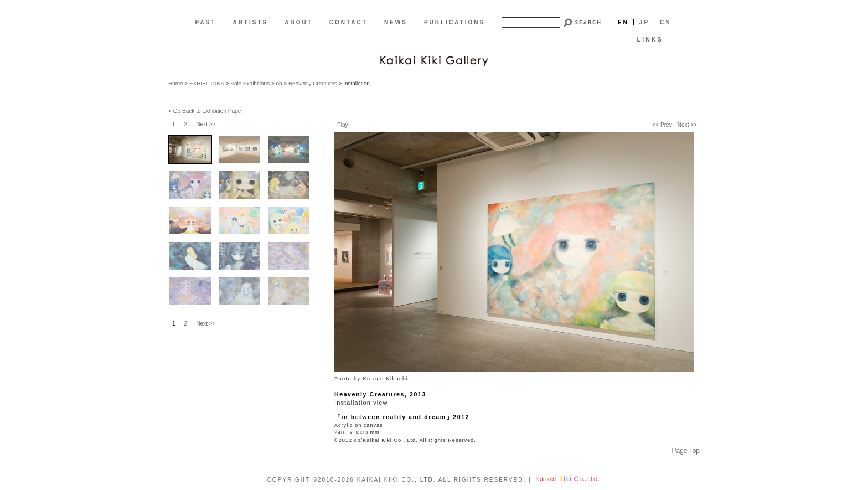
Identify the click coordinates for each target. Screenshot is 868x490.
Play (343, 125)
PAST (205, 22)
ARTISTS (250, 22)
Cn (665, 22)
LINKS (650, 39)
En (623, 22)
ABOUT (299, 22)
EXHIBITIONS (207, 83)
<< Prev (662, 125)
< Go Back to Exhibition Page (205, 111)
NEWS (396, 22)
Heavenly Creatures (313, 83)
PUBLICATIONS (454, 22)
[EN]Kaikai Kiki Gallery (434, 60)
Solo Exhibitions (250, 83)
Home (176, 83)
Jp (644, 22)
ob (279, 83)
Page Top (686, 451)
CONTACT (348, 22)
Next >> (687, 125)
